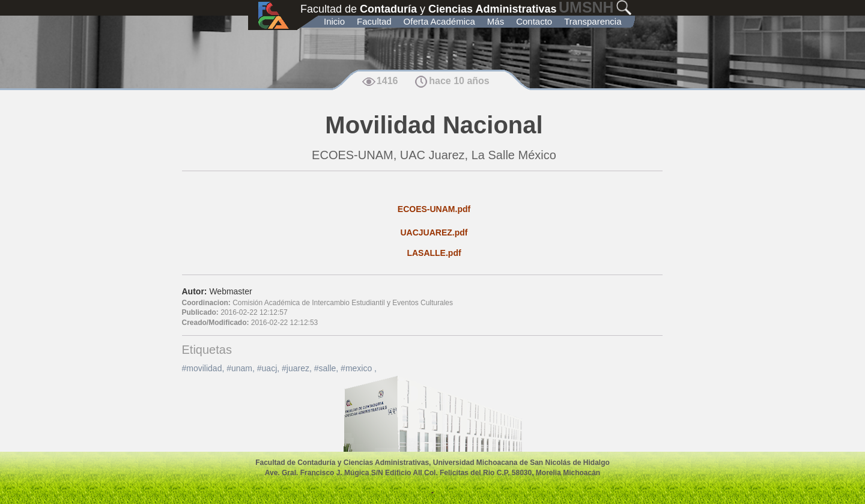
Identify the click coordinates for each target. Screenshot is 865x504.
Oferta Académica (439, 21)
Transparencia (593, 21)
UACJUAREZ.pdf (434, 232)
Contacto (534, 21)
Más (496, 21)
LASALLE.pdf (434, 253)
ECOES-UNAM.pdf (434, 209)
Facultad (374, 21)
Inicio (334, 21)
